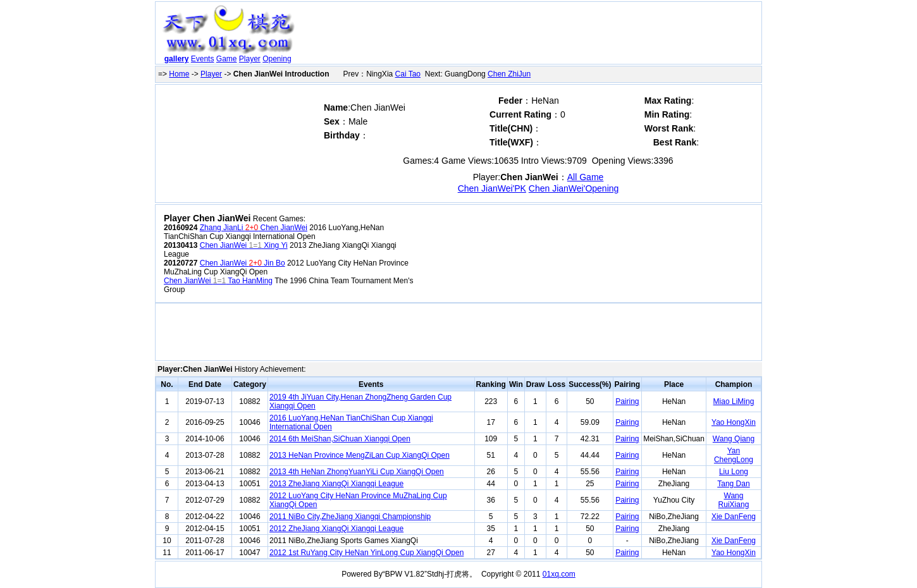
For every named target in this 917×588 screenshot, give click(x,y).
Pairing (627, 401)
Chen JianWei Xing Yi (244, 245)
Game (227, 59)
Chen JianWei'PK (492, 188)
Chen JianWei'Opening (574, 188)
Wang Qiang (734, 439)
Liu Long (734, 472)
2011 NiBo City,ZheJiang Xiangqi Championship (350, 517)
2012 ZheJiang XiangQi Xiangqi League (336, 529)
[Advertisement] (530, 35)
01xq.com (559, 574)
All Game (586, 177)
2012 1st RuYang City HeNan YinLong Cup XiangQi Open (366, 553)
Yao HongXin (734, 422)
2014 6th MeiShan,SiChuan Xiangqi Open (340, 439)
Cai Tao (408, 74)
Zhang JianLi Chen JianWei (254, 228)
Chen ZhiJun (509, 74)
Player (250, 59)
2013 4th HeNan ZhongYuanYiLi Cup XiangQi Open (357, 472)
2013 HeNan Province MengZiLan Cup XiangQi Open (360, 455)
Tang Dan (733, 484)
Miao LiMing (734, 401)
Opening (277, 59)
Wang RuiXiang (734, 500)
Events (203, 59)
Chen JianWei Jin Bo (243, 263)
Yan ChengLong (734, 455)
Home (179, 74)
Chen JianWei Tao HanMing (218, 281)
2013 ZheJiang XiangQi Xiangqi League (336, 484)
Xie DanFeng (734, 517)
